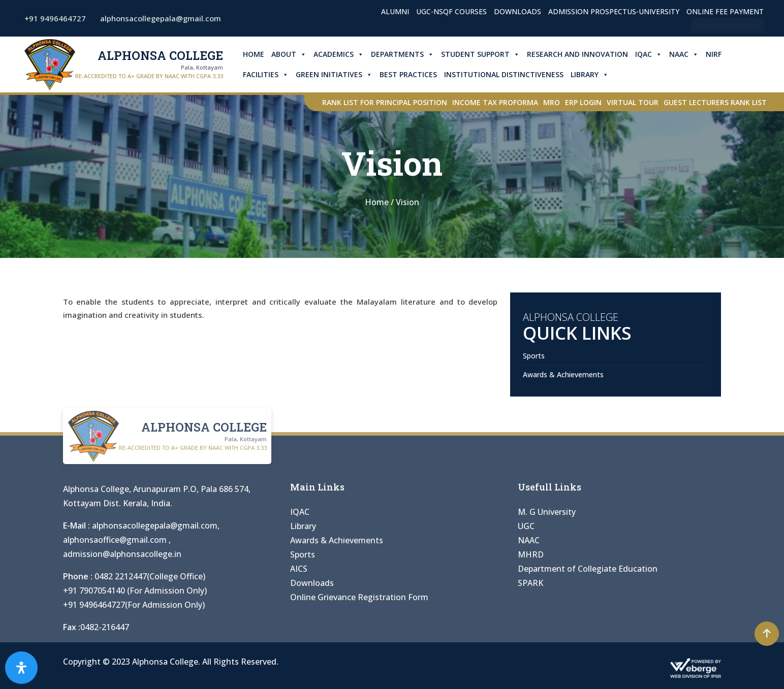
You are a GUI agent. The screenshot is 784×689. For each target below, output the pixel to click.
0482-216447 (105, 627)
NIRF (714, 54)
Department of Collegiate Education (588, 569)
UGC (526, 526)
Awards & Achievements (563, 374)
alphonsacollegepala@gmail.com (155, 526)
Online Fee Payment (725, 11)
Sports (534, 356)
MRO (552, 102)
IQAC (649, 54)
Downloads (518, 11)
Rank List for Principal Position (385, 102)
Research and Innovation (577, 54)
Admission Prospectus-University (614, 11)
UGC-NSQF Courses (451, 11)
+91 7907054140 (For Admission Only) (135, 590)
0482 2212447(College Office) (150, 576)
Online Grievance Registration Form (359, 597)
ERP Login (583, 102)
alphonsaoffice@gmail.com (116, 540)
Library (590, 75)
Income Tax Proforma (495, 102)
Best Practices (408, 74)
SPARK (530, 583)
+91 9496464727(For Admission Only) (134, 605)
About (289, 54)
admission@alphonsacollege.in (122, 554)
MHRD (531, 554)
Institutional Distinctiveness (504, 74)
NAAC (684, 54)
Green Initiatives (334, 75)
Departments (402, 54)
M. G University (547, 512)
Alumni (395, 11)
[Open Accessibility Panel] (21, 668)
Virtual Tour (633, 102)
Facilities (266, 75)
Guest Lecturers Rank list (715, 102)
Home (254, 54)
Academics (339, 54)
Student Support (480, 54)
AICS (299, 569)
